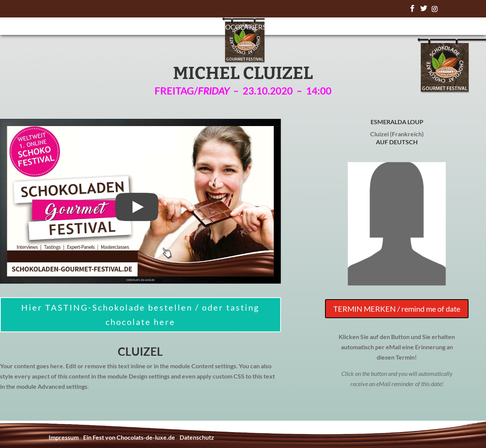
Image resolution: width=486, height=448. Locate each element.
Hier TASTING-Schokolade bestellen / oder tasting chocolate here (140, 314)
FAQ (361, 28)
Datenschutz (197, 437)
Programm (186, 28)
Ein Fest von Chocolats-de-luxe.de (129, 437)
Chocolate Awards (310, 28)
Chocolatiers (241, 28)
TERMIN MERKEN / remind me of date (397, 309)
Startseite (138, 28)
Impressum (64, 437)
